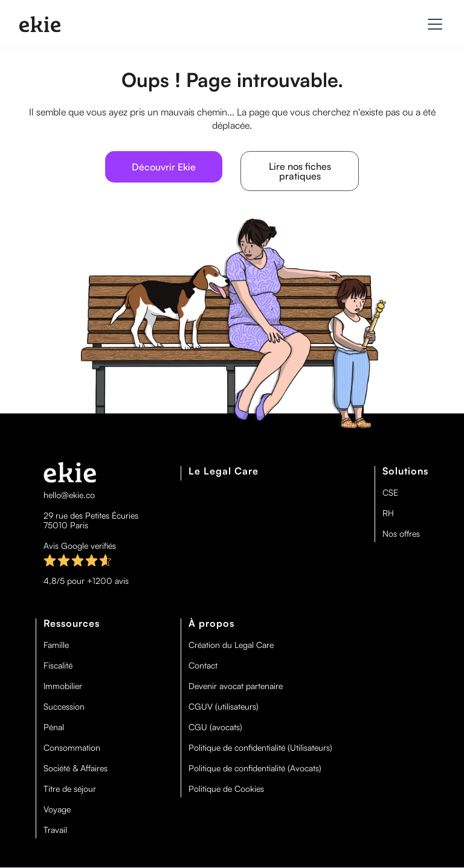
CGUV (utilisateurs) (224, 707)
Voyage (57, 809)
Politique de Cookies (226, 789)
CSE (390, 493)
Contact (203, 666)
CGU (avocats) (215, 727)
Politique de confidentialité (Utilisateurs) (260, 748)
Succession (64, 707)
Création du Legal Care (231, 645)
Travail (55, 830)
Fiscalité (58, 666)
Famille (56, 645)
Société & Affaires (76, 768)
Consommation (72, 748)
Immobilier (63, 686)
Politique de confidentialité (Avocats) (255, 768)
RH (388, 513)
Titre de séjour (70, 789)
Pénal (54, 727)
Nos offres (401, 534)
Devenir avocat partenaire (236, 686)
